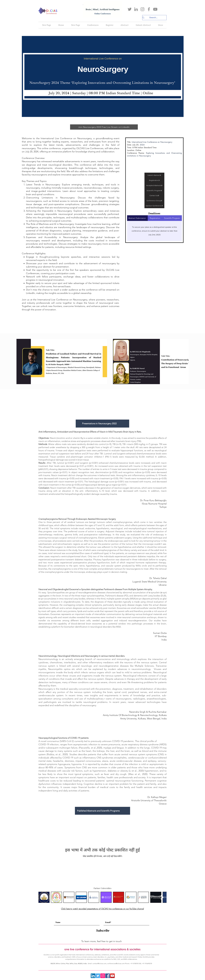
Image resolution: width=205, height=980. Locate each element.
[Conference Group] (154, 201)
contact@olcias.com (99, 963)
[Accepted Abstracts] (154, 185)
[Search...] (153, 18)
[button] (93, 25)
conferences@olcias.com (116, 963)
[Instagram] (142, 9)
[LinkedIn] (136, 9)
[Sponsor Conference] (154, 206)
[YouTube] (155, 9)
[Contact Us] (154, 195)
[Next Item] (184, 361)
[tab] (172, 218)
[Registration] (154, 180)
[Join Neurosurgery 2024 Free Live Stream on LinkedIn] (104, 127)
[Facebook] (149, 9)
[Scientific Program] (154, 190)
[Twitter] (130, 9)
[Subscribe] (103, 930)
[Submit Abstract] (154, 175)
